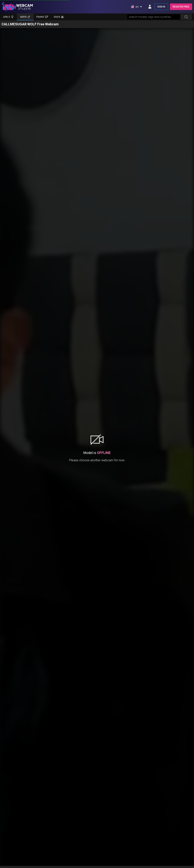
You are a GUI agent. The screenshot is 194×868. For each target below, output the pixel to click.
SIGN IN (161, 7)
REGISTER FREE (181, 7)
